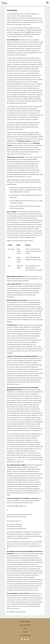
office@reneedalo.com (22, 460)
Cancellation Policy (25, 635)
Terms (25, 628)
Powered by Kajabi (25, 625)
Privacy (25, 632)
